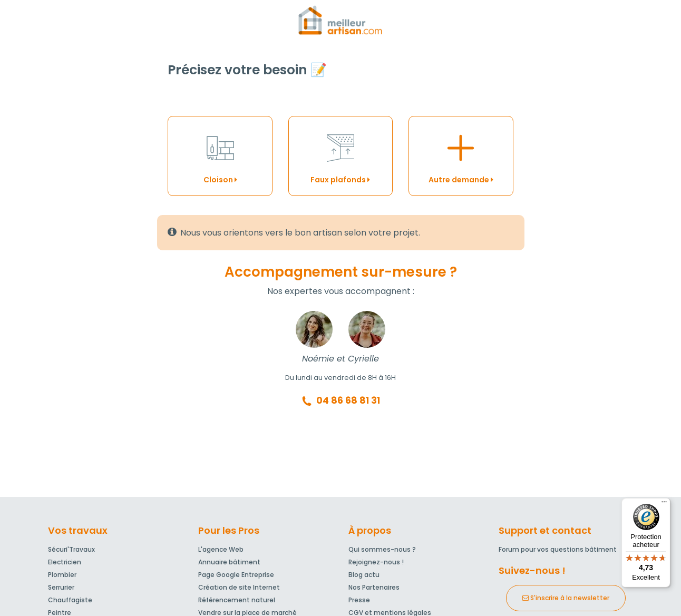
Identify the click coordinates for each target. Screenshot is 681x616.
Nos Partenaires (374, 587)
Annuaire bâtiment (229, 562)
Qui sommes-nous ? (382, 549)
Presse (359, 600)
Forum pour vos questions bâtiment (558, 549)
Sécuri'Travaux (71, 549)
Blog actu (364, 575)
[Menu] (664, 504)
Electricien (65, 562)
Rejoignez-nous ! (376, 562)
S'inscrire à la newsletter (566, 598)
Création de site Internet (239, 587)
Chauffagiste (70, 600)
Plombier (62, 575)
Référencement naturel (237, 600)
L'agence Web (221, 549)
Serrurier (61, 587)
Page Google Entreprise (236, 575)
